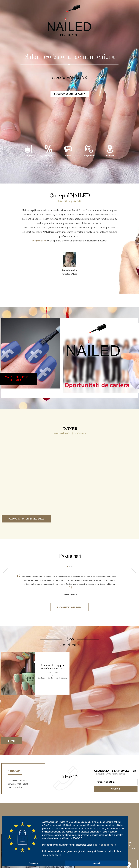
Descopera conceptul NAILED (69, 108)
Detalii (12, 731)
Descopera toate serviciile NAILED (26, 533)
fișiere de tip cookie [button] (52, 855)
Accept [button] (97, 863)
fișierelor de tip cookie (105, 845)
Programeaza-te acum (69, 626)
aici (57, 229)
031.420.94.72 (69, 767)
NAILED (69, 30)
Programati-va (39, 255)
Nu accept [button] (34, 863)
